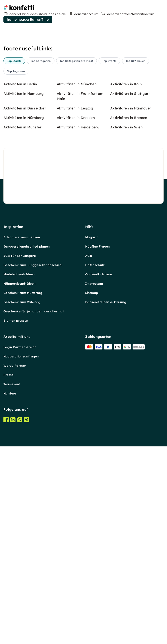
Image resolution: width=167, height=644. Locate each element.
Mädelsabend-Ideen (19, 532)
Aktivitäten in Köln (126, 342)
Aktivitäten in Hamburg (23, 351)
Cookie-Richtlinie (99, 532)
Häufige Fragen (97, 504)
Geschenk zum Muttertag (23, 550)
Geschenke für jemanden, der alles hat (34, 569)
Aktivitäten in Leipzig (75, 366)
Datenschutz (95, 523)
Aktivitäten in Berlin (20, 342)
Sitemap (92, 550)
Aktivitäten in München (77, 342)
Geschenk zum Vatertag (22, 560)
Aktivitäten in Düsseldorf (25, 366)
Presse (9, 633)
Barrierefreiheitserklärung (106, 560)
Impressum (94, 541)
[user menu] (83, 14)
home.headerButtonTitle (28, 19)
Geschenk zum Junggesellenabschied (33, 523)
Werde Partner (15, 623)
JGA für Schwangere (20, 513)
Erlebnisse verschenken (22, 495)
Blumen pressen (16, 578)
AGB (89, 513)
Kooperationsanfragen (21, 614)
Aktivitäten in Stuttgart (130, 351)
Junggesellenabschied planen (27, 504)
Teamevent (12, 642)
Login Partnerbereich (20, 605)
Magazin (92, 495)
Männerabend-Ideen (19, 541)
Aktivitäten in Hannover (131, 366)
